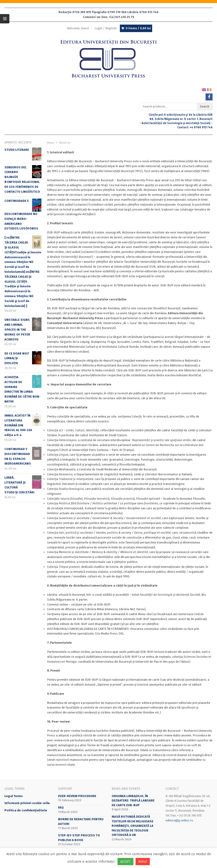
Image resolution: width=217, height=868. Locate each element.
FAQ (61, 807)
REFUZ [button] (143, 862)
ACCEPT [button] (125, 862)
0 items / (138, 28)
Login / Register (106, 28)
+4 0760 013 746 (201, 127)
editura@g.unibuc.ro (179, 820)
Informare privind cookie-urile (27, 803)
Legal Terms (14, 796)
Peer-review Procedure (77, 796)
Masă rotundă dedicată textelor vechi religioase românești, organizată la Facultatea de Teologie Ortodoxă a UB (132, 826)
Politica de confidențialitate (26, 810)
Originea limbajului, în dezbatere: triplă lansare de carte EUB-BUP (133, 801)
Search (205, 106)
